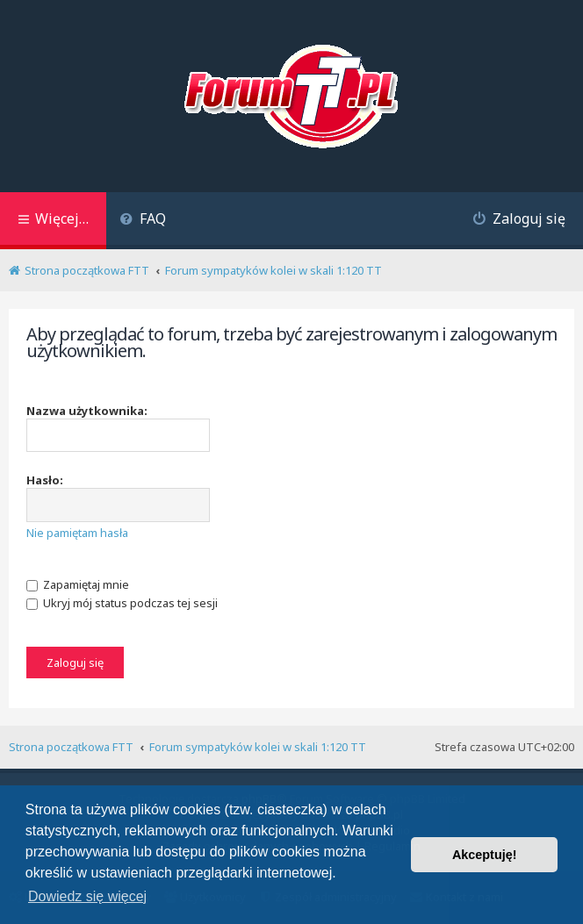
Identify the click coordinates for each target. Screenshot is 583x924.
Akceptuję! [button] (485, 855)
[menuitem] (143, 221)
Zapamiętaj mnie (78, 584)
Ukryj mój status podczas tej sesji (122, 603)
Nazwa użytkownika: (87, 411)
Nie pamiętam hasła (77, 533)
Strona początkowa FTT (71, 747)
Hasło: (45, 480)
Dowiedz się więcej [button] (87, 896)
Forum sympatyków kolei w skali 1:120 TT (258, 747)
